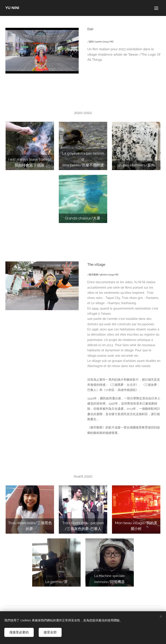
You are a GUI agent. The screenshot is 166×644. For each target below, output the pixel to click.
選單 (156, 8)
